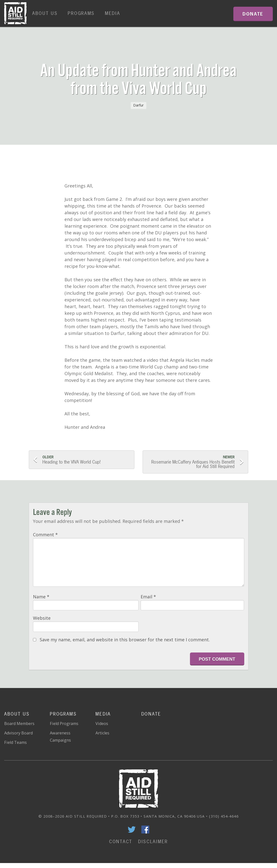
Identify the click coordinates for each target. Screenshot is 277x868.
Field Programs (64, 723)
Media (113, 13)
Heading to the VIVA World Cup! (86, 460)
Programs (81, 13)
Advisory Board (18, 733)
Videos (102, 723)
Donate (151, 714)
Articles (102, 733)
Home (15, 13)
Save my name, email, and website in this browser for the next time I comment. (125, 640)
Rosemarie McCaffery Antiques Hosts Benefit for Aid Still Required (191, 462)
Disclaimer (153, 842)
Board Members (19, 723)
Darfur (138, 105)
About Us (45, 13)
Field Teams (15, 742)
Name (41, 597)
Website (42, 618)
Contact (121, 842)
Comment (45, 535)
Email (148, 597)
